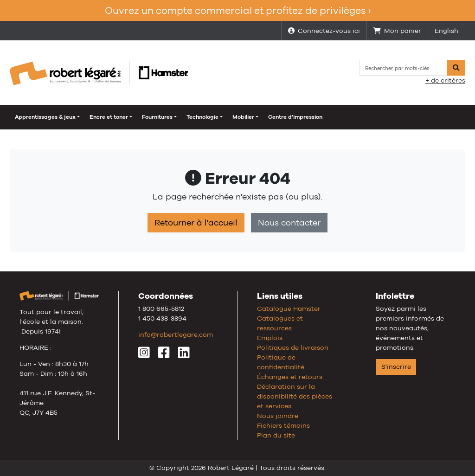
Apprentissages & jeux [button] (45, 117)
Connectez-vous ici (324, 31)
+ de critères (445, 80)
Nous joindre (278, 416)
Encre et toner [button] (109, 117)
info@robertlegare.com (176, 334)
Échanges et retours (290, 377)
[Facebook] (164, 355)
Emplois (270, 338)
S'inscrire (396, 367)
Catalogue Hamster (289, 309)
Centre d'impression (295, 117)
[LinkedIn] (184, 355)
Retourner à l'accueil (196, 223)
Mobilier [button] (243, 117)
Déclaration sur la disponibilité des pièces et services (295, 396)
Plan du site (276, 435)
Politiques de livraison (293, 347)
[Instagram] (144, 355)
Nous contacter (289, 223)
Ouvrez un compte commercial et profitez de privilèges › (238, 10)
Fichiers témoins (283, 425)
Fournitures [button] (157, 117)
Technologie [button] (202, 117)
